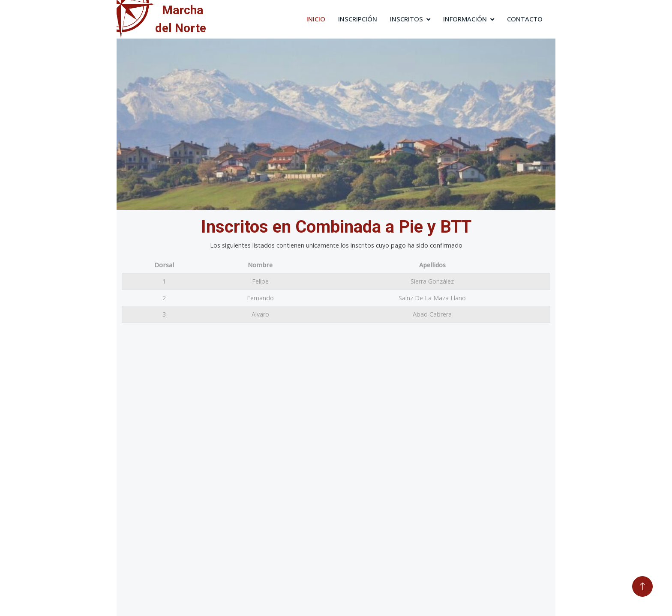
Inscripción (358, 19)
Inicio (316, 19)
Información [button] (465, 19)
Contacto (525, 19)
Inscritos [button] (406, 19)
